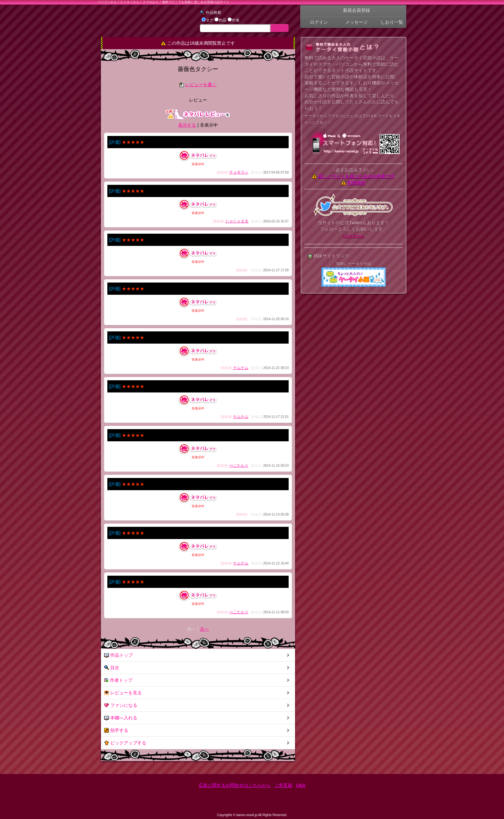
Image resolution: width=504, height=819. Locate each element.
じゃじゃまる (237, 221)
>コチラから (353, 236)
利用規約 (356, 183)
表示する (187, 125)
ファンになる (121, 705)
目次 (112, 668)
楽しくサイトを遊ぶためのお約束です (356, 176)
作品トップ (118, 655)
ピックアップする (125, 743)
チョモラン (239, 172)
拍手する (116, 730)
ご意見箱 (283, 785)
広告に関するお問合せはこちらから (235, 785)
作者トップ (118, 680)
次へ (204, 629)
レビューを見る (123, 693)
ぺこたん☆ (239, 465)
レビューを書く (201, 85)
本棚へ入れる (121, 718)
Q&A (301, 785)
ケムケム (241, 368)
